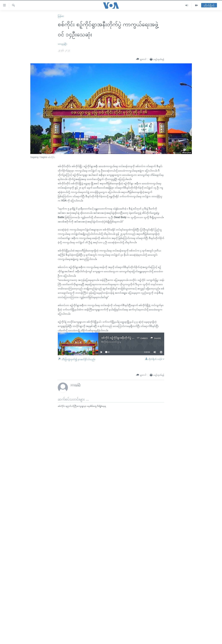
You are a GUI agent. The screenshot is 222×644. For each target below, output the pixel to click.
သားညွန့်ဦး (62, 44)
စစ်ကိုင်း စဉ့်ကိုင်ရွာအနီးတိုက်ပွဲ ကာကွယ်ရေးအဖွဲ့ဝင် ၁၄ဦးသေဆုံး (132, 338)
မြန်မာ (61, 16)
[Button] (141, 59)
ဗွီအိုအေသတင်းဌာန (113, 342)
